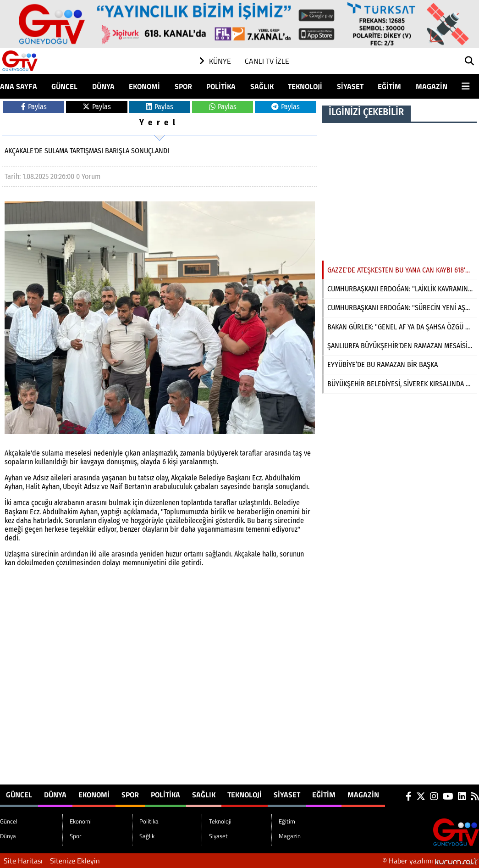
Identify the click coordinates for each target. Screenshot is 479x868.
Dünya (103, 86)
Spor (183, 86)
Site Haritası (23, 861)
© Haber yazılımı (431, 861)
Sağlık (262, 86)
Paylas (34, 107)
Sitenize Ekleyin (75, 861)
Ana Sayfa (19, 86)
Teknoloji (305, 86)
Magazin (432, 86)
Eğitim (389, 86)
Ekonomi (144, 86)
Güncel (64, 86)
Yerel (160, 122)
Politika (221, 86)
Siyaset (350, 86)
